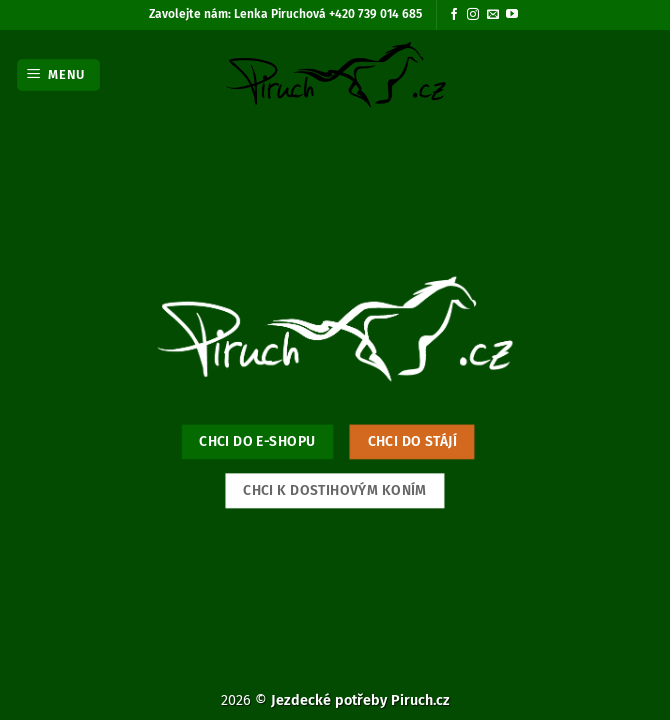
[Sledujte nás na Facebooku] (454, 15)
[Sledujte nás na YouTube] (512, 15)
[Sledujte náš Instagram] (473, 15)
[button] (59, 75)
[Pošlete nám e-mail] (493, 15)
